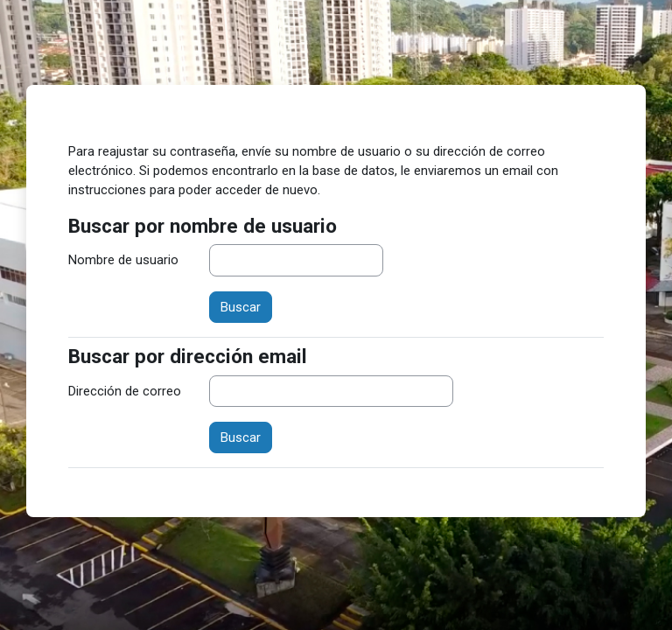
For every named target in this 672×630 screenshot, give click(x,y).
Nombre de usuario (123, 260)
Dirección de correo (125, 391)
